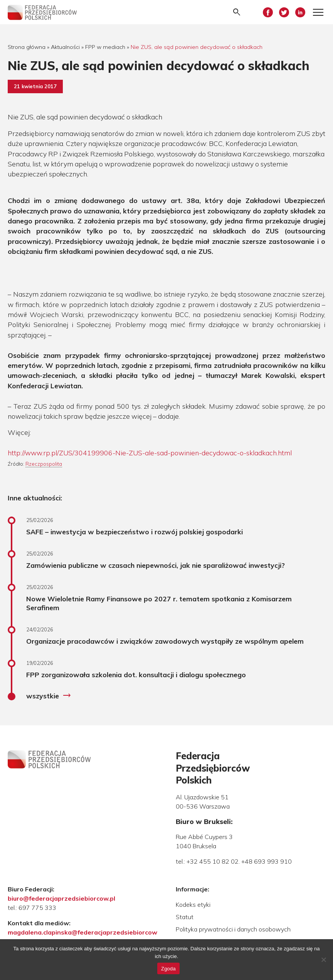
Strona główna (27, 47)
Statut (185, 917)
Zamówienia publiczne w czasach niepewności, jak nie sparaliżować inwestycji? (156, 565)
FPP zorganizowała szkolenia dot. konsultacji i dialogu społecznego (136, 675)
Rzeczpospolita (44, 464)
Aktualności (65, 47)
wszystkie (49, 696)
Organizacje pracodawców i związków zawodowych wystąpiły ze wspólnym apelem (165, 641)
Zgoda (168, 969)
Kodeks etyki (193, 904)
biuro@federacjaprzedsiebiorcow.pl (61, 898)
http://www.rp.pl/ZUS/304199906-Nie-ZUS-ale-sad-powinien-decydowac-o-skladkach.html (150, 453)
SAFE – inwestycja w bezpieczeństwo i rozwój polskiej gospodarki (135, 532)
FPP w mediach (105, 47)
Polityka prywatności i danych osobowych (233, 929)
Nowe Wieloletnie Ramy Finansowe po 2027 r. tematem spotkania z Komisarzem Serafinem (159, 603)
